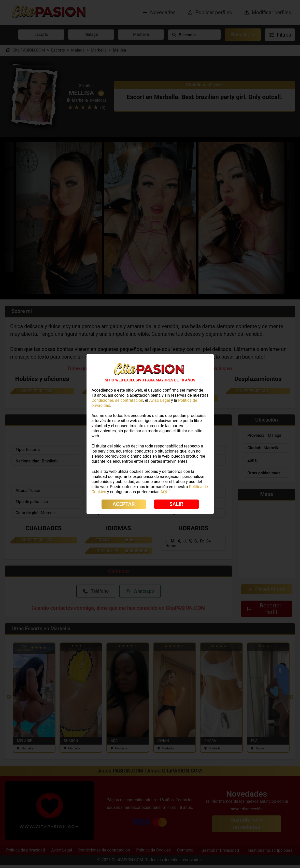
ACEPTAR (124, 504)
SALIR (176, 504)
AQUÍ (165, 492)
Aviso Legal (160, 400)
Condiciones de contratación (117, 400)
